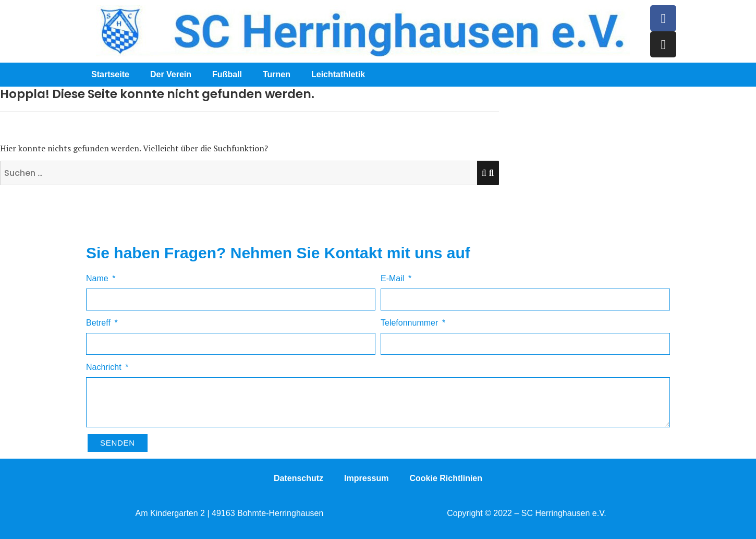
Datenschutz (298, 478)
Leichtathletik (338, 74)
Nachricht (105, 367)
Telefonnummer (411, 323)
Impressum (366, 478)
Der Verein (171, 74)
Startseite (110, 74)
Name (98, 278)
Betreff (99, 323)
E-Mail (394, 278)
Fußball (227, 74)
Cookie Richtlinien (446, 478)
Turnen (277, 74)
